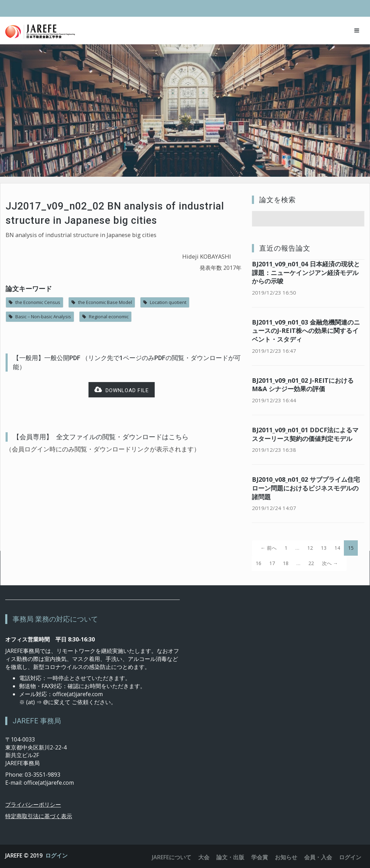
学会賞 (260, 857)
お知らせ (286, 857)
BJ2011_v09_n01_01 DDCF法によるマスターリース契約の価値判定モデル (305, 434)
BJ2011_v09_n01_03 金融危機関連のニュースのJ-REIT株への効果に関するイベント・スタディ (306, 331)
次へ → (330, 563)
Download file (122, 390)
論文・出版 (230, 857)
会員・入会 (318, 857)
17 (272, 563)
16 (259, 563)
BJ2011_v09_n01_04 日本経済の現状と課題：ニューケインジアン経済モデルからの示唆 (306, 273)
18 (286, 563)
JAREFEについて (172, 857)
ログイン (56, 855)
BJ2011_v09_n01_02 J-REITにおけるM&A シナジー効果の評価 (303, 385)
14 (337, 548)
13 (324, 548)
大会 (204, 857)
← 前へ (269, 548)
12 (310, 548)
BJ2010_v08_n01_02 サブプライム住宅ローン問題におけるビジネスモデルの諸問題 (306, 488)
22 (311, 563)
